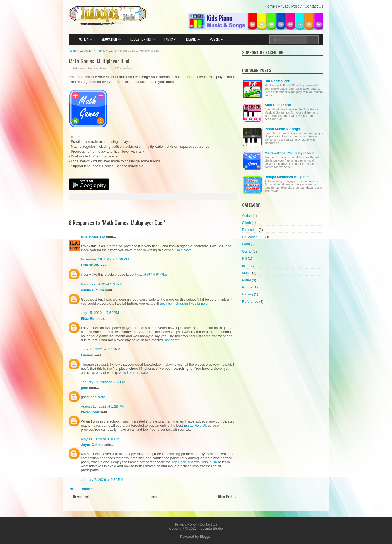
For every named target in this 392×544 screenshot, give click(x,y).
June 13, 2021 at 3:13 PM (101, 349)
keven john (90, 412)
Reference (250, 302)
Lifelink (87, 355)
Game (102, 68)
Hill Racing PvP (277, 81)
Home (153, 497)
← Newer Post (79, 497)
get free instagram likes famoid (184, 303)
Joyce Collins (92, 445)
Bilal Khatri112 (93, 237)
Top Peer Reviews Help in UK (194, 462)
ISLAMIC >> (193, 39)
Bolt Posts (183, 250)
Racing (248, 294)
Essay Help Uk (195, 425)
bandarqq (172, 340)
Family (93, 68)
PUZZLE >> (217, 39)
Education (80, 68)
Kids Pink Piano (278, 105)
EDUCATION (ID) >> (142, 39)
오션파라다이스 (155, 274)
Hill (245, 258)
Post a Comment (82, 489)
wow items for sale (133, 373)
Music (247, 273)
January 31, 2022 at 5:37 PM (103, 382)
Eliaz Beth (89, 319)
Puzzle (247, 287)
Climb (247, 223)
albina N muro (93, 290)
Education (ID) (253, 237)
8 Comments (123, 68)
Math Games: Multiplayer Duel (99, 61)
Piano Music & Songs (282, 129)
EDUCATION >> (111, 39)
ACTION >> (85, 39)
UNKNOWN (90, 265)
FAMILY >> (170, 39)
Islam (246, 266)
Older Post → (227, 497)
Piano (247, 280)
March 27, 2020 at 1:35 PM (102, 284)
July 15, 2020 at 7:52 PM (100, 313)
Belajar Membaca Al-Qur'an (287, 177)
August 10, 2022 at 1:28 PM (102, 406)
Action (247, 216)
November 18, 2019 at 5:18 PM (105, 259)
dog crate (98, 397)
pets (85, 388)
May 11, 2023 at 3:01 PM (100, 439)
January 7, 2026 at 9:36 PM (102, 480)
